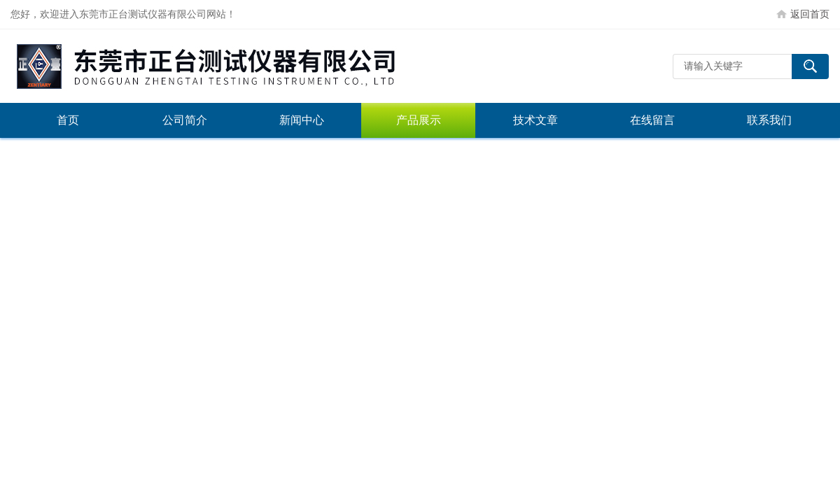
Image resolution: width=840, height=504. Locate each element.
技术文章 (535, 120)
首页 (68, 120)
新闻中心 (302, 120)
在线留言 (652, 120)
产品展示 (419, 120)
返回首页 (810, 14)
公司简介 (185, 120)
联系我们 (769, 120)
